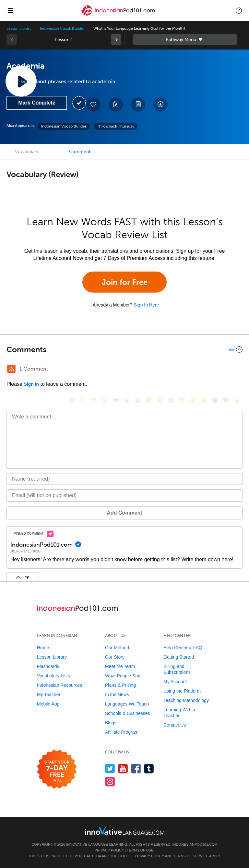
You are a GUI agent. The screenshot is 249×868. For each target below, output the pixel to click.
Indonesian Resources (59, 685)
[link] (116, 39)
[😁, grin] (94, 400)
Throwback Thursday (116, 126)
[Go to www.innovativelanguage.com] (124, 831)
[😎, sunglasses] (116, 400)
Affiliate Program (122, 732)
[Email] (124, 495)
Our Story (115, 657)
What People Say (123, 676)
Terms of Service (191, 856)
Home (43, 648)
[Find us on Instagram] (110, 781)
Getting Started (179, 657)
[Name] (124, 479)
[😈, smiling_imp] (215, 400)
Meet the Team (120, 666)
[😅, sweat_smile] (149, 400)
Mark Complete (37, 103)
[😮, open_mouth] (204, 400)
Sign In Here (146, 305)
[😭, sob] (171, 400)
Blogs (111, 723)
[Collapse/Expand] (124, 350)
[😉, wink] (160, 400)
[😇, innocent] (182, 400)
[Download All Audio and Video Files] (160, 105)
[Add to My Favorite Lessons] (93, 105)
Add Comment (124, 513)
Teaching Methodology (186, 700)
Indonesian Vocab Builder (62, 28)
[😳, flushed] (83, 400)
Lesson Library (19, 28)
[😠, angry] (127, 400)
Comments (81, 152)
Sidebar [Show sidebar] (185, 39)
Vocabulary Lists (53, 676)
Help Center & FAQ (183, 648)
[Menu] (10, 10)
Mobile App (48, 704)
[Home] (119, 15)
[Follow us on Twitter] (110, 768)
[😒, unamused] (105, 400)
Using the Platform (182, 691)
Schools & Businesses (128, 713)
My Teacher (49, 695)
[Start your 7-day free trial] (57, 769)
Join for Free (125, 282)
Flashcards (48, 666)
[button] (239, 10)
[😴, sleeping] (193, 400)
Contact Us (175, 725)
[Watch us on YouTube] (123, 768)
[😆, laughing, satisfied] (138, 400)
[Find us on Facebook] (136, 768)
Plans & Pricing (120, 685)
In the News (117, 695)
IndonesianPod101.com (195, 844)
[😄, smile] (72, 400)
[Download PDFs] (138, 105)
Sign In (31, 384)
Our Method (117, 648)
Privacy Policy (109, 850)
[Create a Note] (116, 105)
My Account (175, 682)
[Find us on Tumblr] (149, 768)
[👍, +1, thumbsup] (237, 400)
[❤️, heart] (226, 400)
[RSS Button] (11, 369)
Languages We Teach (127, 704)
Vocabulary (27, 152)
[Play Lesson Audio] (21, 81)
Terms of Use (140, 850)
